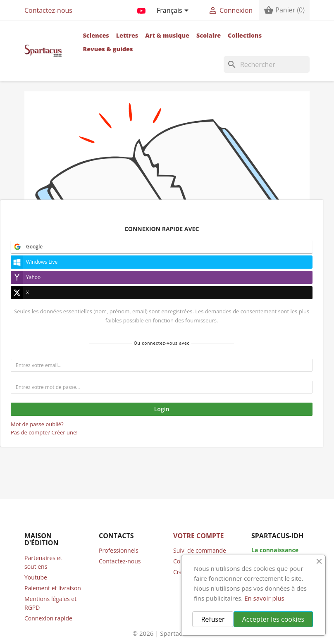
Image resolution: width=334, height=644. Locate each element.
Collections (245, 35)
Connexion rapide (48, 618)
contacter (79, 399)
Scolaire (209, 35)
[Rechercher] (267, 64)
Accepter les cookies (273, 619)
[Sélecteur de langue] (174, 11)
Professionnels (119, 550)
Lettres (127, 35)
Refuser (213, 619)
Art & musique (167, 35)
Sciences (96, 35)
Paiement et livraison (53, 588)
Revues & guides (108, 49)
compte (157, 390)
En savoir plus (264, 598)
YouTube (141, 9)
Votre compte (198, 536)
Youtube (36, 577)
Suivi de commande (200, 550)
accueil (104, 380)
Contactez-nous (48, 10)
